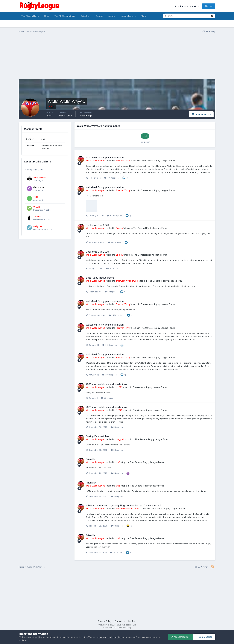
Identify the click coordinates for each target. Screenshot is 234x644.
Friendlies (91, 459)
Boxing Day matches (97, 436)
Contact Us (120, 621)
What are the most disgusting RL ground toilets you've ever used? (123, 505)
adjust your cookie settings (109, 637)
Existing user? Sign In (187, 6)
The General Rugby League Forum (158, 161)
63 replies (117, 526)
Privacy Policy (105, 621)
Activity (112, 16)
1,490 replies (111, 178)
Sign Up (209, 6)
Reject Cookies (204, 637)
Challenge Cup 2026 (97, 225)
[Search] (178, 16)
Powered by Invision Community (117, 628)
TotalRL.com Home (30, 16)
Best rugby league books (100, 278)
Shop (47, 16)
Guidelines (86, 16)
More (143, 16)
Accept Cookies (180, 637)
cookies (38, 637)
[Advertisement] (73, 58)
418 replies (115, 242)
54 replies (117, 473)
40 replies (111, 292)
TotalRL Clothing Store (65, 16)
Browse (100, 16)
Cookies (132, 621)
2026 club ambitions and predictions (106, 384)
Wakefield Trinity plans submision (105, 158)
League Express (128, 16)
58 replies (107, 398)
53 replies (117, 450)
